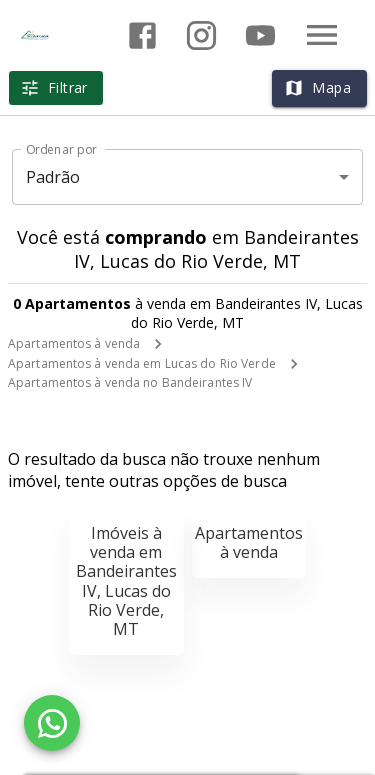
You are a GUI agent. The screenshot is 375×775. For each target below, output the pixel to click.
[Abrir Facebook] (142, 35)
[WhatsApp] (52, 723)
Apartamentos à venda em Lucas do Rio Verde (142, 363)
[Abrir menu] (322, 35)
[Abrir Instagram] (201, 35)
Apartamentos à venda (74, 343)
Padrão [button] (53, 177)
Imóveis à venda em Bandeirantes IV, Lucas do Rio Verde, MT (126, 581)
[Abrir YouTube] (260, 35)
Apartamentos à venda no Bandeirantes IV (130, 382)
